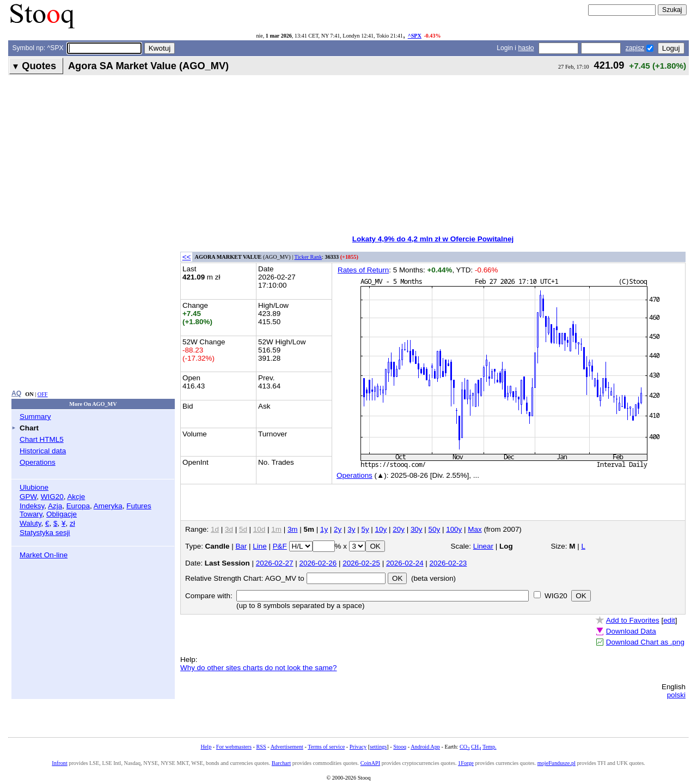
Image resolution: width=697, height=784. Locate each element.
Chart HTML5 (42, 439)
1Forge (466, 763)
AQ (16, 393)
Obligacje (62, 514)
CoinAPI (370, 763)
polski (676, 695)
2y (338, 529)
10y (381, 529)
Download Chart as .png (645, 642)
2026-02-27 (275, 563)
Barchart (281, 763)
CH (476, 747)
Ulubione (34, 487)
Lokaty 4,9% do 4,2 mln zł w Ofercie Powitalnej (433, 239)
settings (378, 747)
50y (435, 529)
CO (464, 747)
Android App (425, 747)
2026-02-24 (405, 563)
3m (293, 529)
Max (475, 529)
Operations (38, 462)
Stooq (400, 747)
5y (365, 529)
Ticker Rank (308, 257)
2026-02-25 (361, 563)
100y (454, 529)
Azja (55, 506)
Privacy (358, 747)
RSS (261, 747)
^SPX (415, 36)
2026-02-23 (448, 563)
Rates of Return (363, 270)
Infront (59, 763)
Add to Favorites (633, 620)
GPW (28, 497)
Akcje (76, 497)
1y (324, 529)
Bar (241, 546)
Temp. (490, 747)
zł (72, 523)
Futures (139, 506)
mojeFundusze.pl (557, 763)
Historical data (43, 451)
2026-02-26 (318, 563)
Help (206, 747)
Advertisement (287, 747)
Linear (483, 546)
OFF (43, 394)
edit (669, 620)
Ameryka (108, 506)
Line (259, 546)
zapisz (635, 48)
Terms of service (326, 747)
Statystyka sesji (45, 533)
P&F (280, 546)
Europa (78, 506)
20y (399, 529)
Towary (31, 514)
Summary (35, 417)
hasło (526, 48)
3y (351, 529)
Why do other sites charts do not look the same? (259, 668)
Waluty (30, 523)
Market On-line (44, 555)
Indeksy (32, 506)
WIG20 (52, 497)
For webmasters (234, 747)
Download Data (631, 631)
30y (417, 529)
